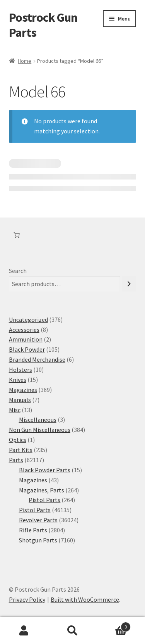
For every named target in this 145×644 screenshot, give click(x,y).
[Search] (129, 284)
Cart (114, 625)
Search (18, 271)
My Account (24, 631)
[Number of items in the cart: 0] (17, 235)
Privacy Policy (27, 599)
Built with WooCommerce (85, 599)
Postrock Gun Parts (43, 25)
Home (25, 61)
